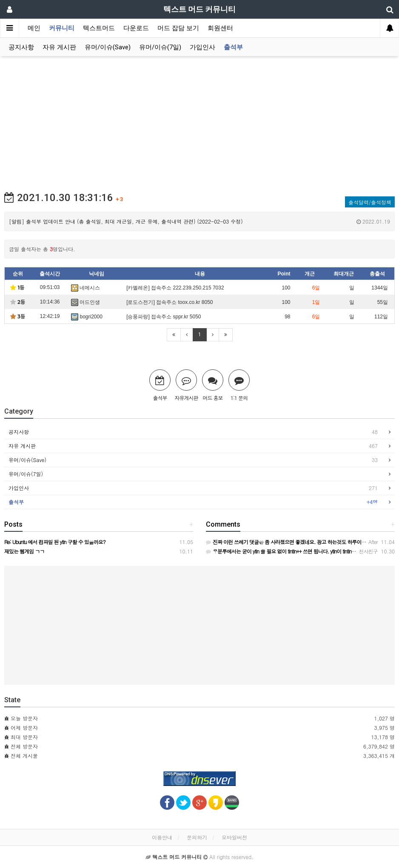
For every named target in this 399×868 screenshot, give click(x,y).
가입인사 (202, 47)
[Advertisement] (199, 120)
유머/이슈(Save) (108, 47)
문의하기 (197, 837)
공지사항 (21, 47)
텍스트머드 (99, 28)
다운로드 (136, 28)
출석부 (233, 47)
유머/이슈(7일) (160, 47)
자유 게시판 (59, 47)
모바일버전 (234, 837)
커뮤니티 (62, 28)
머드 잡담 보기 (178, 28)
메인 (34, 28)
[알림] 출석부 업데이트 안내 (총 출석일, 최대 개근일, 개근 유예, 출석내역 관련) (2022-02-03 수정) (199, 221)
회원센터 (220, 28)
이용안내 (162, 837)
